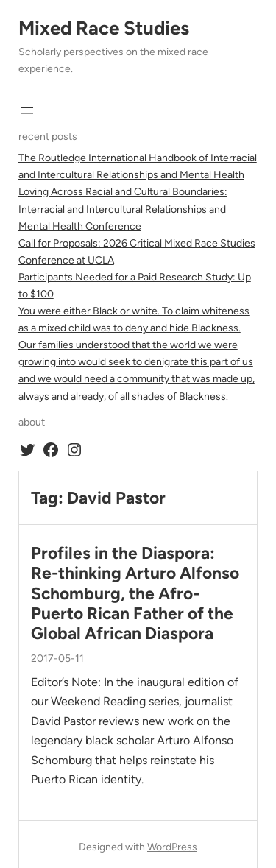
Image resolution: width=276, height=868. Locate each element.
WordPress (172, 847)
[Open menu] (27, 110)
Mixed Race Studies (104, 28)
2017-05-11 (57, 659)
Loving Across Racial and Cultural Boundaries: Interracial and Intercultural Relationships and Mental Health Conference (123, 209)
